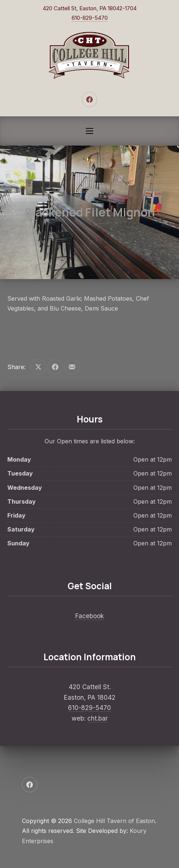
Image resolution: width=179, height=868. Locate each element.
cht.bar (98, 718)
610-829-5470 (90, 18)
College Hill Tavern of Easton (114, 821)
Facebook (89, 616)
